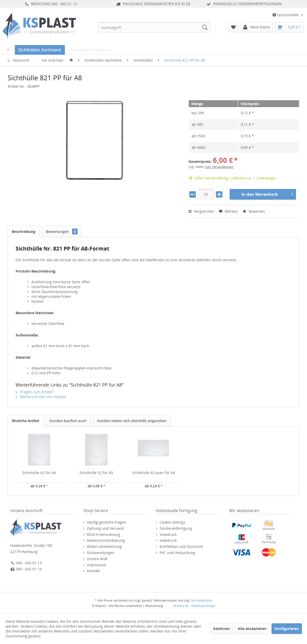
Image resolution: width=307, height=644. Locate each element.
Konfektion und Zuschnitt (181, 546)
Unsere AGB (97, 559)
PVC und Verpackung (177, 553)
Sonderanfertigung (176, 528)
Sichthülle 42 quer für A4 (153, 473)
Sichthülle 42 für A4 (39, 473)
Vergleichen (201, 211)
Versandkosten (202, 600)
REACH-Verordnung (103, 534)
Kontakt (93, 571)
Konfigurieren (287, 629)
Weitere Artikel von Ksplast (41, 397)
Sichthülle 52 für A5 (96, 473)
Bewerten (254, 211)
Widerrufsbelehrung (104, 546)
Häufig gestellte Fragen (107, 522)
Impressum (97, 565)
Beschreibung (23, 231)
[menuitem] (155, 27)
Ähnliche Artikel (25, 421)
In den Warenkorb (267, 194)
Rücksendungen (101, 553)
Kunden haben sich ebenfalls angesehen (132, 421)
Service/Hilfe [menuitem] (286, 15)
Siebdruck (168, 534)
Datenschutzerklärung (106, 540)
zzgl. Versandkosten (219, 167)
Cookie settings (173, 522)
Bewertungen (62, 231)
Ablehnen (221, 629)
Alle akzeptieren (252, 629)
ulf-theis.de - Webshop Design (194, 606)
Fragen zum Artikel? (35, 392)
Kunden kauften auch (68, 421)
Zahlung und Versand (105, 528)
